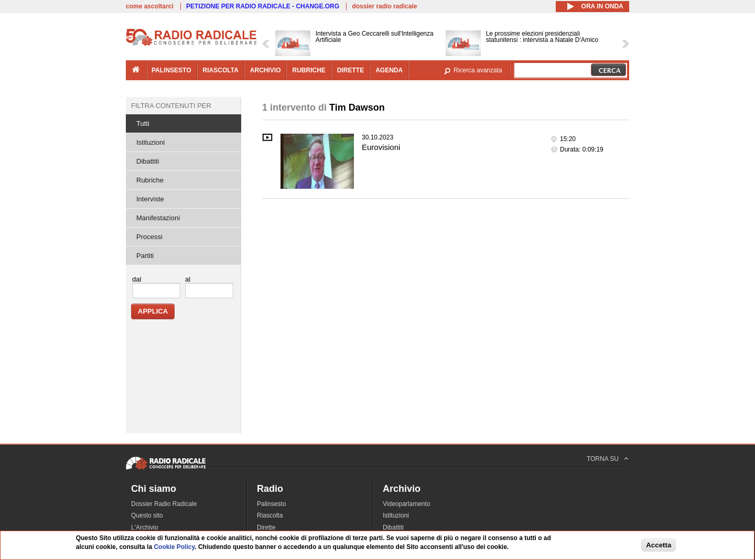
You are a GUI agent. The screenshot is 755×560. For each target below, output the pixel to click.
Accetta (659, 545)
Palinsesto (271, 504)
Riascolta (270, 515)
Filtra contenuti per (171, 106)
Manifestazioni (158, 218)
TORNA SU (603, 459)
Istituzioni (150, 142)
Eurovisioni (381, 147)
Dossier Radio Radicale (164, 504)
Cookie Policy (174, 547)
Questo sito (147, 515)
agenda (389, 70)
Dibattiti (148, 161)
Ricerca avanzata (478, 70)
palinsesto (171, 70)
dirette (350, 70)
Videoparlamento (407, 504)
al (188, 279)
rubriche (309, 70)
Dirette (266, 527)
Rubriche (150, 180)
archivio (266, 70)
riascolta (221, 70)
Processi (149, 237)
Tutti (143, 123)
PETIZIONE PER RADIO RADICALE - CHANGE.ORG (263, 6)
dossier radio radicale (384, 6)
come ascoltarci (150, 6)
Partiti (145, 256)
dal (137, 279)
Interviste (150, 199)
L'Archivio (145, 527)
